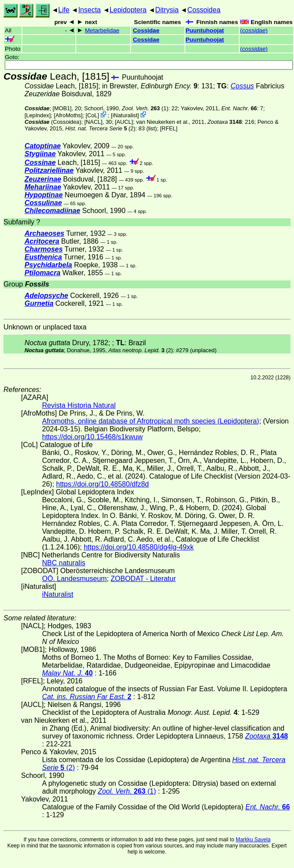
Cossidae (146, 30)
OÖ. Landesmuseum (74, 579)
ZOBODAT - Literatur (143, 579)
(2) (100, 128)
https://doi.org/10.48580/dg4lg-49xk (139, 547)
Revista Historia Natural (79, 405)
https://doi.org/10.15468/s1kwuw (92, 437)
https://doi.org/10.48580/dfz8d (103, 484)
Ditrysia (167, 10)
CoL (92, 115)
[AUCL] (124, 122)
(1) (145, 108)
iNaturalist (125, 115)
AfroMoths (68, 115)
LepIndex (38, 115)
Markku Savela (253, 840)
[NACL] (94, 122)
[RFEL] (169, 128)
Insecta (89, 10)
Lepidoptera (128, 10)
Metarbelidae (102, 30)
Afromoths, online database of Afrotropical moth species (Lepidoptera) (151, 421)
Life (64, 10)
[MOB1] (62, 108)
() (254, 30)
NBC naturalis (64, 563)
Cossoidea (204, 10)
